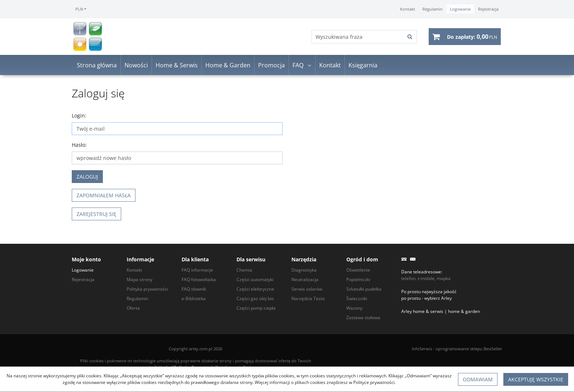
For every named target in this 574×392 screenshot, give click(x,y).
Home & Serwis (177, 65)
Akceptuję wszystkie (536, 379)
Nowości (136, 65)
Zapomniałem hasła (104, 195)
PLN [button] (79, 9)
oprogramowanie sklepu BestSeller (469, 349)
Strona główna (97, 65)
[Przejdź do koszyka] (472, 37)
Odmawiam (478, 379)
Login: (79, 115)
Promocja (271, 65)
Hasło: (79, 145)
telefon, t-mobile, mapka (426, 278)
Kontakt (330, 65)
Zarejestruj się (96, 214)
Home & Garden (228, 65)
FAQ (298, 65)
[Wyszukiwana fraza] (358, 37)
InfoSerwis (422, 349)
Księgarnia (363, 65)
